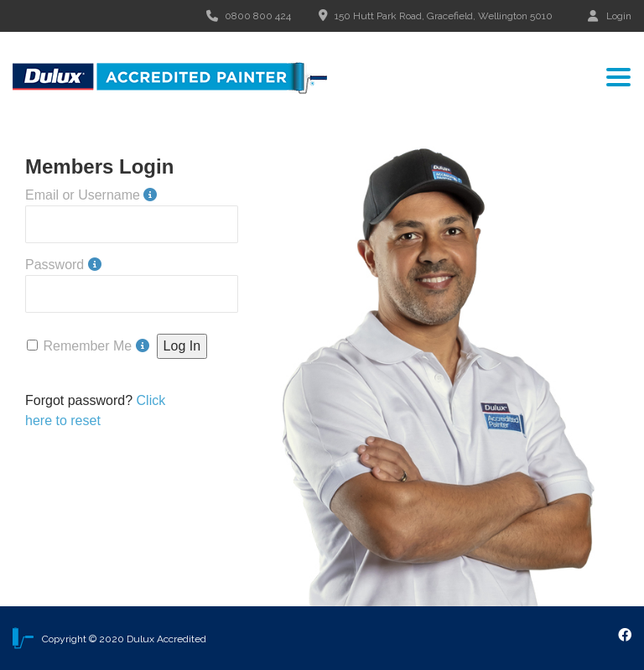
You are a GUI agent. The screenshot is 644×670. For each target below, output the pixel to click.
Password (55, 265)
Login (610, 16)
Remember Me (87, 346)
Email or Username (83, 195)
